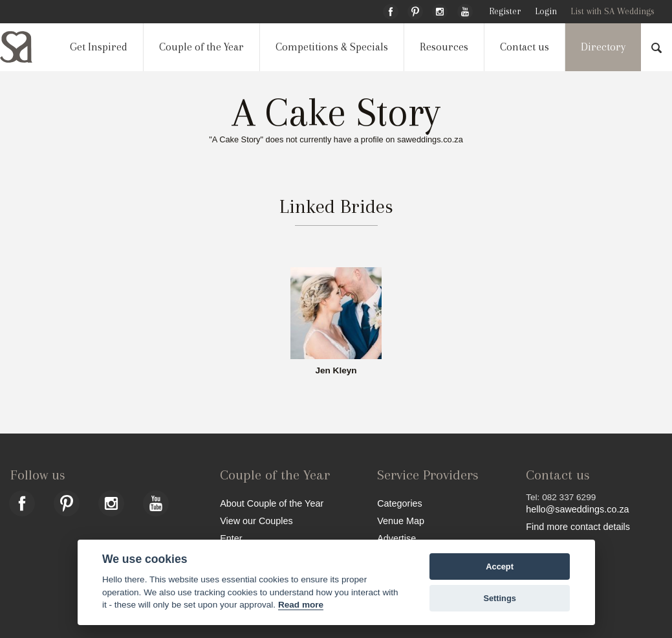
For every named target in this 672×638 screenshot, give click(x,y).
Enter (231, 538)
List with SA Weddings (612, 11)
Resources (444, 47)
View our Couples (256, 521)
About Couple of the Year (272, 503)
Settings (499, 598)
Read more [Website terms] (301, 605)
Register (505, 11)
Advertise (396, 538)
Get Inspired (99, 47)
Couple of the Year (201, 47)
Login (546, 11)
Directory (603, 47)
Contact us (525, 47)
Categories (400, 503)
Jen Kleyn (336, 371)
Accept (500, 566)
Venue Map (401, 521)
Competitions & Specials (332, 47)
